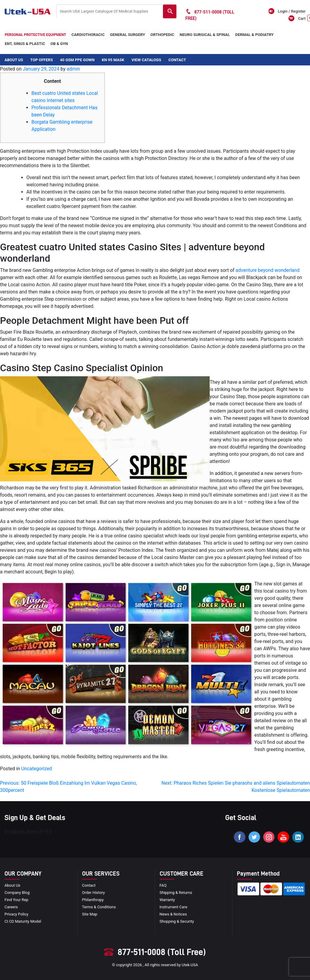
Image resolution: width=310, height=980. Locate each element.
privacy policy (16, 914)
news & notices (173, 914)
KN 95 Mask (113, 60)
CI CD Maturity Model (23, 922)
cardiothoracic (88, 35)
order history (93, 893)
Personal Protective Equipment (35, 35)
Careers (11, 907)
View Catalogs (146, 60)
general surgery (127, 35)
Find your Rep (16, 900)
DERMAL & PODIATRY (255, 35)
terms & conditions (99, 907)
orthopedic (162, 35)
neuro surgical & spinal (205, 35)
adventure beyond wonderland (268, 270)
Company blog (17, 893)
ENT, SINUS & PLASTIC (25, 44)
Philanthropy (93, 900)
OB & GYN (59, 44)
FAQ (163, 886)
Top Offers (41, 60)
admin (73, 69)
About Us (14, 60)
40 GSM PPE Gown (77, 60)
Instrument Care (174, 907)
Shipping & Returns (176, 893)
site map (90, 914)
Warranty (167, 900)
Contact (177, 60)
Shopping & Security (177, 922)
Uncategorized (37, 769)
